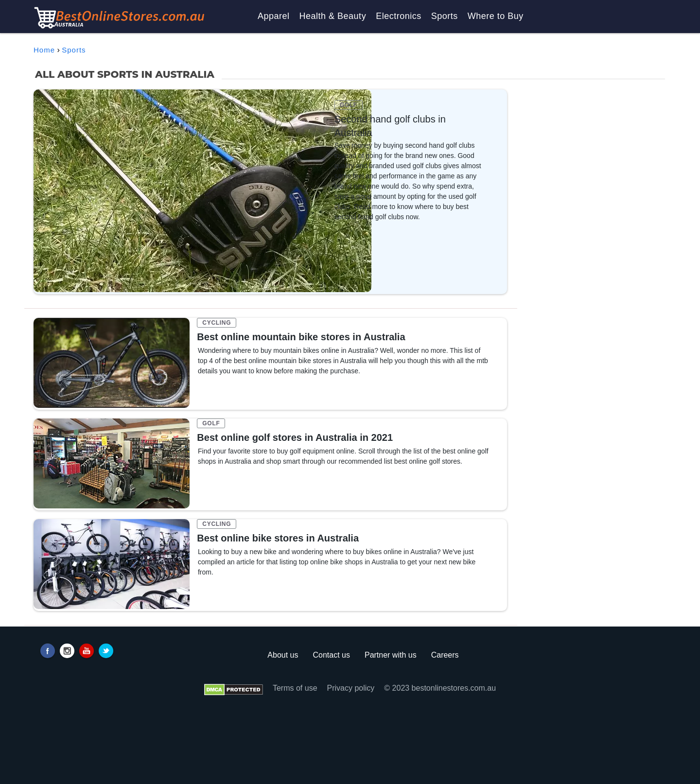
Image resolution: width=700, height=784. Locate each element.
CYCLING (217, 323)
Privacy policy (351, 688)
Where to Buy (496, 16)
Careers (445, 655)
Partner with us (391, 655)
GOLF (349, 105)
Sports (445, 16)
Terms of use (295, 688)
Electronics (399, 16)
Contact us (331, 655)
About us (283, 655)
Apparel (274, 16)
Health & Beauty (333, 16)
